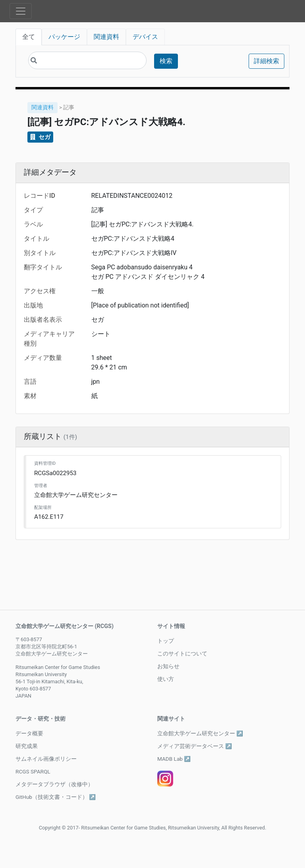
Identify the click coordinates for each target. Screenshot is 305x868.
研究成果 (27, 746)
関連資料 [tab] (106, 37)
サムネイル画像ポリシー (46, 759)
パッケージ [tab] (64, 37)
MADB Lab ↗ (174, 759)
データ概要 (29, 733)
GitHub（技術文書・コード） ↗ (56, 797)
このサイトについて (182, 653)
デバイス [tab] (145, 37)
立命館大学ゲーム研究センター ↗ (200, 733)
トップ (166, 641)
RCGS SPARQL (33, 771)
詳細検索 (266, 61)
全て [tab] (29, 37)
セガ (40, 137)
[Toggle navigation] (21, 11)
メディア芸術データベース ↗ (195, 746)
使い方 (166, 679)
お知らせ (168, 666)
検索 (166, 61)
